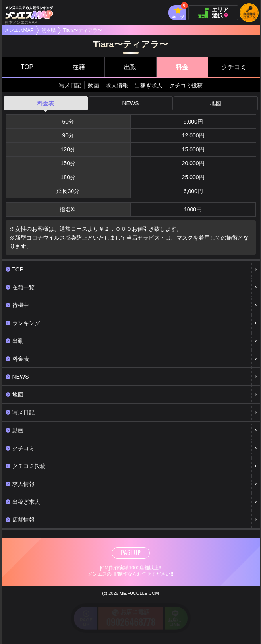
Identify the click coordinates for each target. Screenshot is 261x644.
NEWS (131, 103)
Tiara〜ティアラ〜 (83, 30)
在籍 (79, 67)
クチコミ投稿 (186, 85)
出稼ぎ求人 (149, 85)
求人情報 (117, 85)
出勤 (130, 67)
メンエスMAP (19, 30)
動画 (93, 85)
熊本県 (48, 30)
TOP (27, 67)
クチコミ (234, 67)
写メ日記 (70, 85)
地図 (216, 103)
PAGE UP (131, 553)
